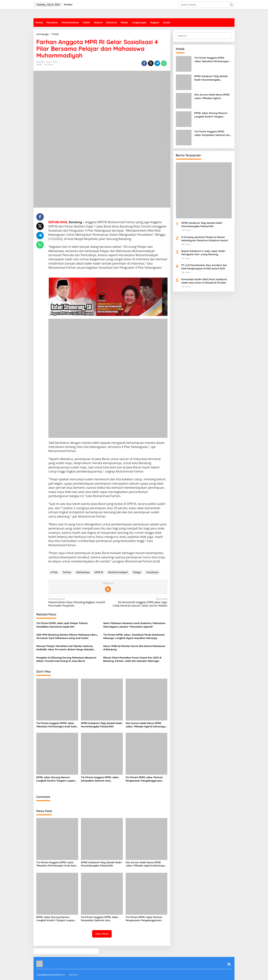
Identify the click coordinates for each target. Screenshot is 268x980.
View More (102, 934)
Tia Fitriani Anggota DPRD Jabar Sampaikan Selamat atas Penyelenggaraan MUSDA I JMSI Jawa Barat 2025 (100, 779)
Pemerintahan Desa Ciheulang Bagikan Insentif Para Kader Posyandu (77, 602)
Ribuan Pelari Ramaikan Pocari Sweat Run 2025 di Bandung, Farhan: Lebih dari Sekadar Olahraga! (132, 659)
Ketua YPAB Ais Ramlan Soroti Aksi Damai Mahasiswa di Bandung (134, 648)
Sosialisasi (152, 572)
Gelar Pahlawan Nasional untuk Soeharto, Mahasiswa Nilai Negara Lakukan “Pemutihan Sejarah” (134, 625)
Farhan (67, 572)
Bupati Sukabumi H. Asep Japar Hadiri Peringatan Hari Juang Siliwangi (203, 253)
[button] (231, 5)
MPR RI (99, 572)
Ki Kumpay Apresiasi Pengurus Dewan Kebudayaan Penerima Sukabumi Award (205, 239)
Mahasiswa (83, 572)
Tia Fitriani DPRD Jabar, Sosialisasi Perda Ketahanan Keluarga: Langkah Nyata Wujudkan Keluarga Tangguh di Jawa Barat (134, 636)
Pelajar (137, 572)
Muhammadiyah (118, 572)
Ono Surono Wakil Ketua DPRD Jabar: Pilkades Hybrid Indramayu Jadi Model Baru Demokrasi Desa (146, 725)
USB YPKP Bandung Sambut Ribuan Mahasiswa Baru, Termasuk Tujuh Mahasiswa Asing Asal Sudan (67, 636)
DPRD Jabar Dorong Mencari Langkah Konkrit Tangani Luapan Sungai (56, 779)
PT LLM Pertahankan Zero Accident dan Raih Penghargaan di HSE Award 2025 (204, 267)
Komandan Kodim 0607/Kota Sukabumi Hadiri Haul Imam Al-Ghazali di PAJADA (204, 281)
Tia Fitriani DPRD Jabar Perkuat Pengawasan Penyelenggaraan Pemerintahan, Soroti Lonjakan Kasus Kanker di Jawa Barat (144, 779)
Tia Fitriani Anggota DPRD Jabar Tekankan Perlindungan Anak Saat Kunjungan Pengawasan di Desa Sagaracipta (56, 725)
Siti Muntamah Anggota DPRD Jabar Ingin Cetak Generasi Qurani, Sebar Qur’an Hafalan (139, 602)
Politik (39, 65)
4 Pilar (54, 572)
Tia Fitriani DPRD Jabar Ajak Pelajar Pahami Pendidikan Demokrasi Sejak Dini (62, 625)
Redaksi (74, 975)
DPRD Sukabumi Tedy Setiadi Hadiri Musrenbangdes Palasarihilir (102, 725)
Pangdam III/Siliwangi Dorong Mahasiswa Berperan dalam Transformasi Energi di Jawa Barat (66, 659)
